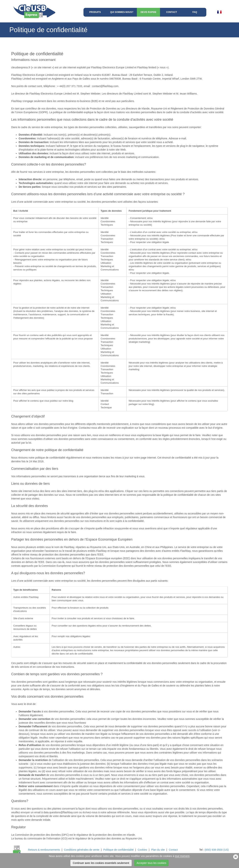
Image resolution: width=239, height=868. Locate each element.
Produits (95, 12)
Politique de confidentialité (118, 850)
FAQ (195, 12)
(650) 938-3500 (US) (217, 850)
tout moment (182, 856)
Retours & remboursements (44, 850)
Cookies (142, 850)
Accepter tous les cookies (152, 863)
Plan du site (158, 850)
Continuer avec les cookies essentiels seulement (101, 863)
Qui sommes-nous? (122, 12)
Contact (172, 12)
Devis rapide (149, 12)
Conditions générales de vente (82, 850)
